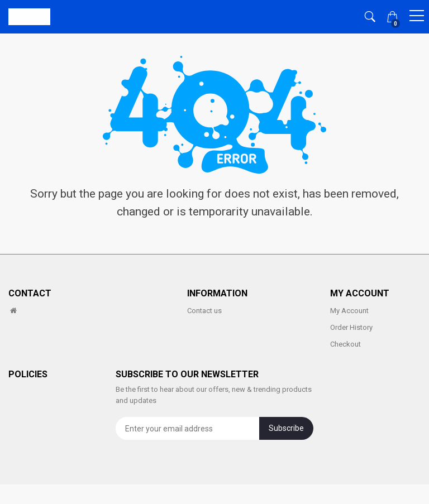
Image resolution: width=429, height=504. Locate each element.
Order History (351, 327)
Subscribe (286, 428)
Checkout (345, 344)
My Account (349, 311)
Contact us (204, 311)
